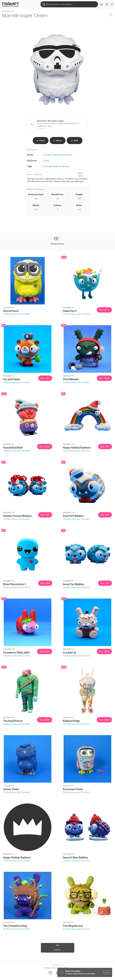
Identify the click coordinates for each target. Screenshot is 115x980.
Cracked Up (70, 652)
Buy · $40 (45, 583)
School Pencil (11, 311)
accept (107, 972)
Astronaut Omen (73, 789)
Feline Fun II (70, 311)
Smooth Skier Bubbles (75, 857)
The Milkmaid (71, 379)
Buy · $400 (104, 720)
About (47, 968)
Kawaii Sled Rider (13, 448)
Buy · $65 (45, 378)
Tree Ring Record (73, 926)
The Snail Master (13, 721)
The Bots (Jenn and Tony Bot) (16, 314)
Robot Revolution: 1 (15, 584)
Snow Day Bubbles (73, 584)
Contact (54, 968)
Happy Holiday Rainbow (77, 448)
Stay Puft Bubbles (73, 516)
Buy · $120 (45, 447)
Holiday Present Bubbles (17, 516)
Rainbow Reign (71, 721)
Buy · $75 (105, 447)
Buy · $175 (104, 310)
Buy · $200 (104, 378)
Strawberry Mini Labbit (16, 652)
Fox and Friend (11, 379)
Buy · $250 (45, 720)
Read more (81, 174)
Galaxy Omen (11, 789)
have (41, 140)
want (58, 140)
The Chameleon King (15, 926)
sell (74, 140)
